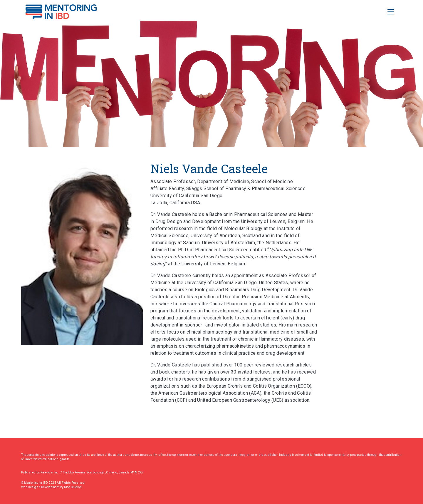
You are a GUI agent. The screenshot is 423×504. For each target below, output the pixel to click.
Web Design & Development (41, 487)
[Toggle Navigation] (391, 12)
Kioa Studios (73, 487)
